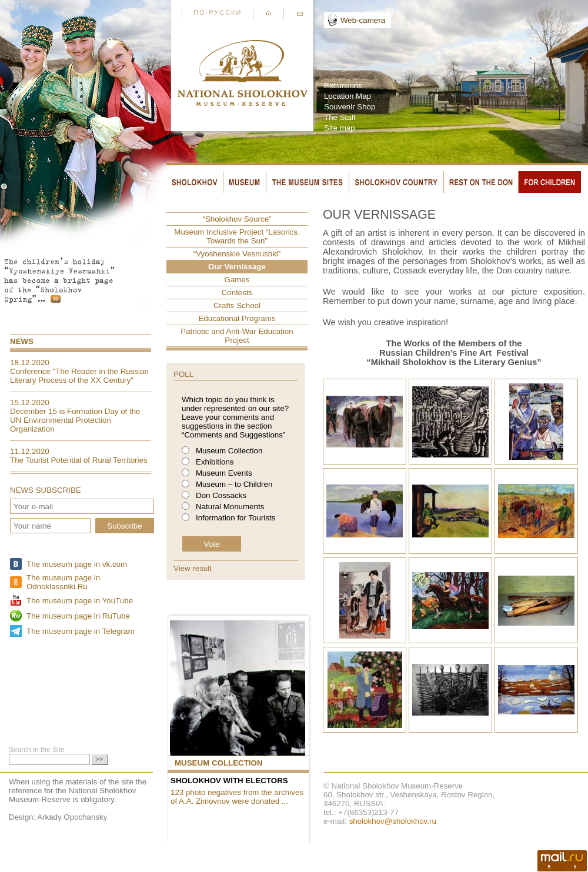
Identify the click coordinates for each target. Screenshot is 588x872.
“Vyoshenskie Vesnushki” (237, 254)
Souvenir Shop (350, 107)
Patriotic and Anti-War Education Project (237, 336)
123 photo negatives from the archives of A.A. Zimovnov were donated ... (237, 797)
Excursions (343, 86)
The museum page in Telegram (80, 631)
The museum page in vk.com (77, 564)
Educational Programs (237, 318)
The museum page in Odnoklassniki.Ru (63, 582)
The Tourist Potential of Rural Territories (79, 460)
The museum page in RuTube (78, 616)
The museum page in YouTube (80, 601)
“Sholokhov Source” (237, 219)
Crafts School (237, 305)
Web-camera (363, 20)
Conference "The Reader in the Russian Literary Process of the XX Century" (79, 376)
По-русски (218, 12)
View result (193, 568)
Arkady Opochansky (72, 817)
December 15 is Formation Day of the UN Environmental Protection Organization (75, 420)
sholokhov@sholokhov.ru (393, 821)
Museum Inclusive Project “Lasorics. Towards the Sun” (237, 236)
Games (237, 280)
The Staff (340, 117)
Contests (237, 293)
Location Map (348, 96)
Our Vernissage (237, 267)
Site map (340, 128)
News (22, 341)
